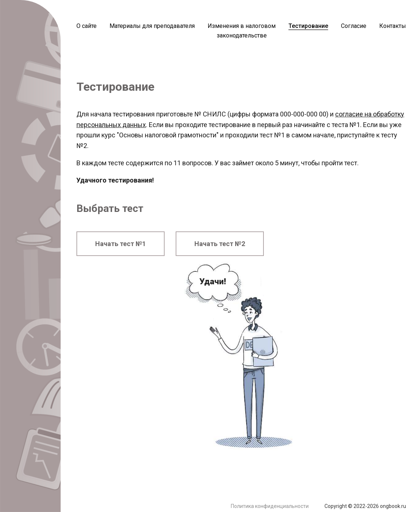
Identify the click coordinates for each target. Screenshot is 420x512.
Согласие (354, 26)
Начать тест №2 (220, 244)
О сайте (87, 26)
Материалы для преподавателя (152, 26)
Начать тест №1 (121, 244)
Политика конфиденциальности (270, 506)
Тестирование (308, 26)
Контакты (393, 26)
